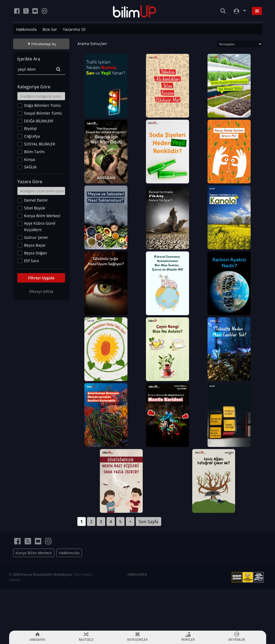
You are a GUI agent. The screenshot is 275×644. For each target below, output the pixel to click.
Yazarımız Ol (74, 29)
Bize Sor (50, 29)
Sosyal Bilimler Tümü (43, 113)
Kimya (30, 159)
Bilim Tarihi (34, 152)
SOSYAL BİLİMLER (40, 144)
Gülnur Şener (36, 237)
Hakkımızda (26, 29)
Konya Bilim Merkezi (42, 216)
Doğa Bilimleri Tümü (42, 105)
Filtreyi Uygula (41, 278)
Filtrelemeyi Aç (44, 44)
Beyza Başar (35, 245)
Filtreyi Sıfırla (41, 291)
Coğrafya (32, 136)
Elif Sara (31, 261)
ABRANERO (137, 616)
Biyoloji (31, 128)
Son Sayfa (148, 563)
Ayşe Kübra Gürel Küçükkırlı (40, 226)
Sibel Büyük (35, 208)
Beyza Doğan (36, 253)
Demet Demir (36, 200)
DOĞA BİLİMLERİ (39, 121)
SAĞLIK (30, 167)
